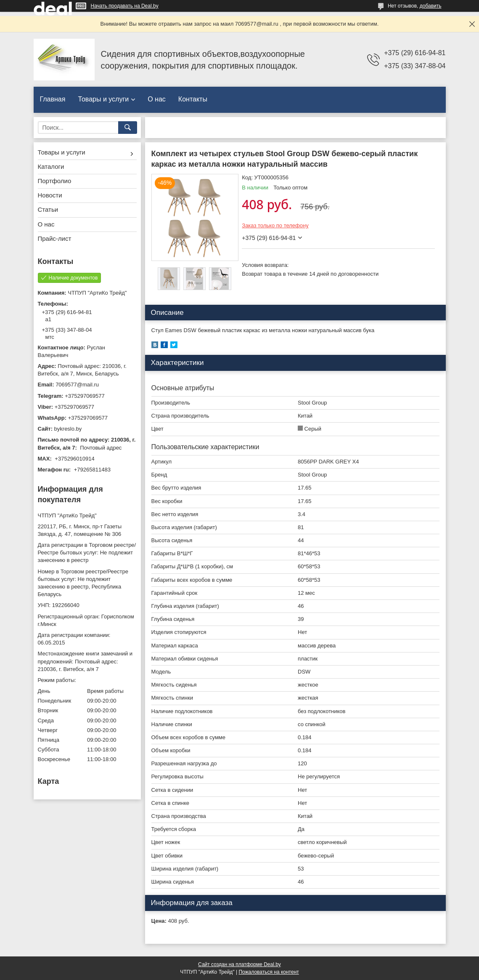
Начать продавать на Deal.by (125, 6)
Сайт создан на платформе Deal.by (239, 964)
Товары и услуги (103, 99)
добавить (431, 6)
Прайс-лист (55, 238)
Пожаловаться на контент (269, 972)
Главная (53, 99)
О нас (157, 99)
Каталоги (51, 166)
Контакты (193, 99)
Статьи (48, 209)
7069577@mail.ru (77, 385)
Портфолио (55, 181)
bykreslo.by (68, 429)
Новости (50, 195)
